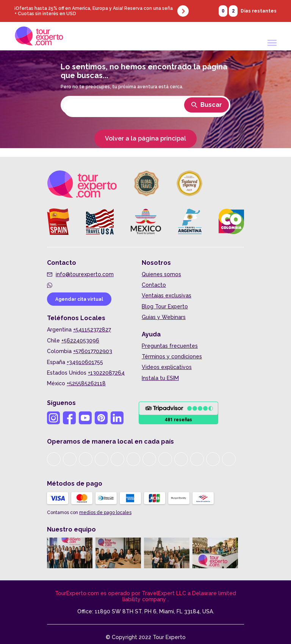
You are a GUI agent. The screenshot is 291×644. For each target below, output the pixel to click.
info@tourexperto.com (85, 274)
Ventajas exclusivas (167, 295)
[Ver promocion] (145, 11)
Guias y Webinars (164, 317)
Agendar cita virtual (79, 299)
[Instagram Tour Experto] (53, 418)
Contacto (154, 285)
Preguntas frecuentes (170, 346)
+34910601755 (85, 362)
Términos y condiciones (172, 356)
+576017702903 (93, 351)
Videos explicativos (167, 367)
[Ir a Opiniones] (178, 413)
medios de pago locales (105, 513)
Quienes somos (161, 274)
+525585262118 (86, 383)
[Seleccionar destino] (145, 108)
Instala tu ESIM (160, 378)
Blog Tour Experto (165, 306)
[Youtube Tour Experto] (85, 418)
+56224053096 (80, 341)
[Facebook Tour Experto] (69, 418)
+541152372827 (92, 330)
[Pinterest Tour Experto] (101, 418)
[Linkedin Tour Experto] (117, 418)
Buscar (207, 105)
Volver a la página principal (145, 138)
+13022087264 (106, 373)
